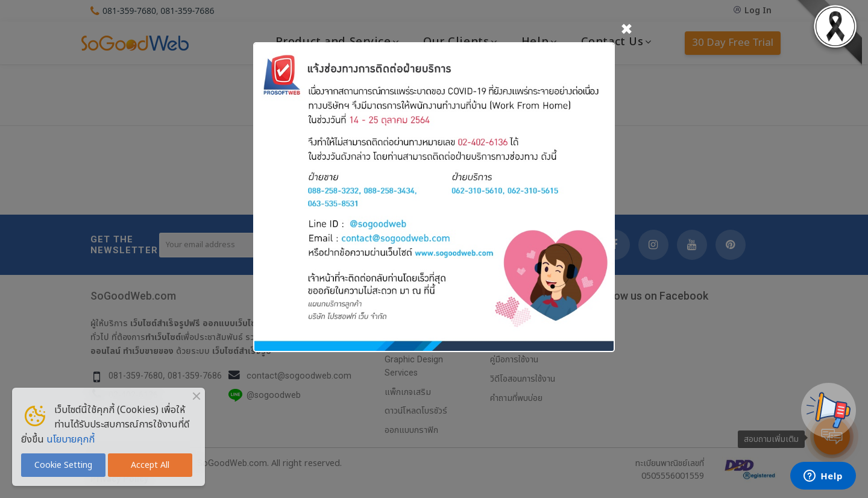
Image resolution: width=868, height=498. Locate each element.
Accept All (150, 465)
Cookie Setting (63, 465)
